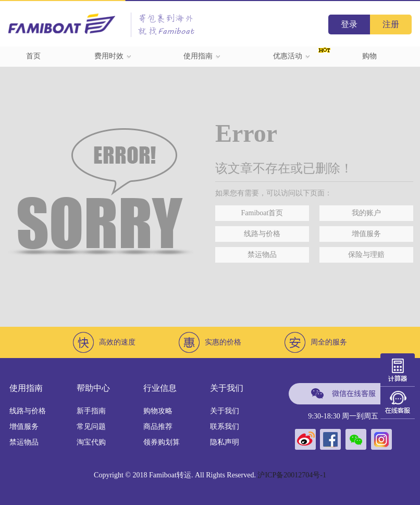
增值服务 (366, 234)
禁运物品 (262, 255)
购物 (369, 56)
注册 (391, 24)
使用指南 (202, 56)
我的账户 (366, 213)
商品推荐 (158, 427)
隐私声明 (225, 442)
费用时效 (113, 56)
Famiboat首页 (262, 213)
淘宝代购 (91, 442)
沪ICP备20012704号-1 (292, 475)
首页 (33, 56)
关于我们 (225, 411)
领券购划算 (162, 442)
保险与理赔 (366, 255)
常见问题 (91, 427)
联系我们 (225, 427)
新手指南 (91, 411)
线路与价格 (262, 234)
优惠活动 (292, 56)
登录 (349, 24)
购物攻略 (158, 411)
